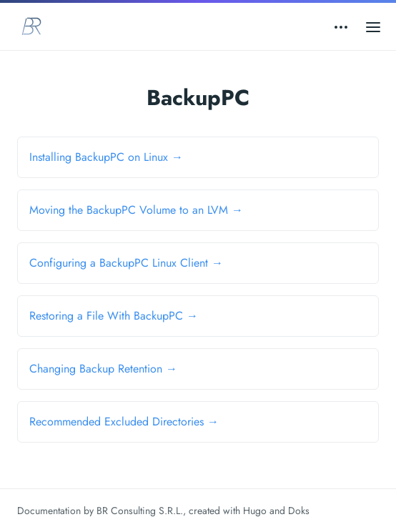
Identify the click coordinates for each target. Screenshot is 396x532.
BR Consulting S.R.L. (140, 511)
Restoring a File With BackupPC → (114, 316)
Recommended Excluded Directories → (124, 422)
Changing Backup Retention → (103, 369)
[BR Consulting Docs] (31, 26)
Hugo (255, 511)
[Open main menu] (373, 26)
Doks (299, 511)
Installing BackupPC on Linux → (106, 157)
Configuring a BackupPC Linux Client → (126, 263)
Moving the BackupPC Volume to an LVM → (136, 210)
